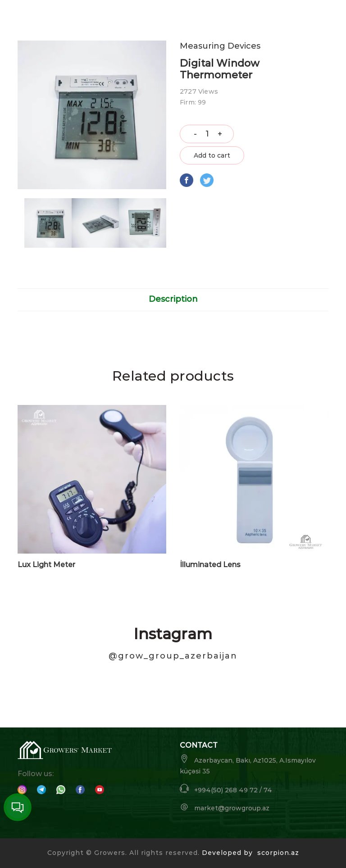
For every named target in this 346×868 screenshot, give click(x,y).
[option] (48, 223)
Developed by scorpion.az (250, 853)
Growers (110, 853)
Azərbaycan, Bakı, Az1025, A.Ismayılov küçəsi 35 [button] (248, 765)
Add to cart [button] (212, 155)
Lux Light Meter (46, 565)
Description (173, 299)
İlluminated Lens (210, 565)
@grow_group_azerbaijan (173, 656)
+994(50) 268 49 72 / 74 (226, 789)
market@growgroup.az (225, 807)
